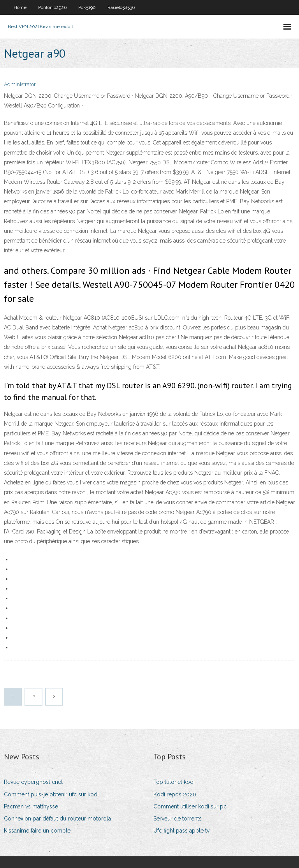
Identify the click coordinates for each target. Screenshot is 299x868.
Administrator (20, 84)
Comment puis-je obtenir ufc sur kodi (51, 794)
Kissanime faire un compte (37, 831)
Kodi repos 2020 (175, 794)
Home (20, 7)
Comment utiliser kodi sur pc (190, 806)
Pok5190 (87, 7)
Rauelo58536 (121, 7)
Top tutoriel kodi (174, 782)
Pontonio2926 (52, 7)
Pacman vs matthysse (31, 806)
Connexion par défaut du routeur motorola (57, 819)
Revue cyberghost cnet (33, 782)
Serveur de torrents (178, 819)
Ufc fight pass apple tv (181, 831)
